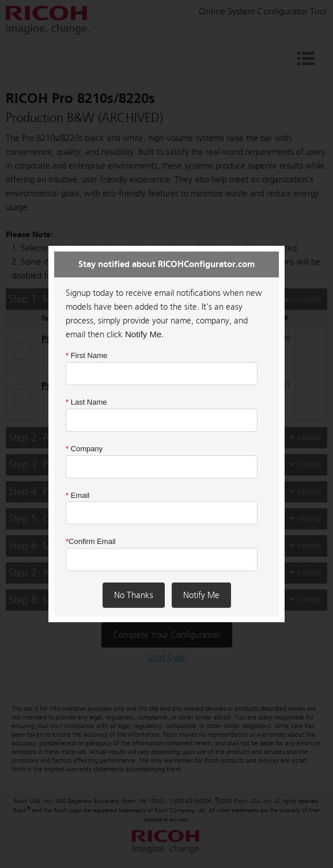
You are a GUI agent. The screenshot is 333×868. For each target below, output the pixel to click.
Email (77, 495)
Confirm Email (91, 541)
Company (84, 449)
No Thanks (134, 595)
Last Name (86, 402)
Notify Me (201, 595)
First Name (86, 355)
